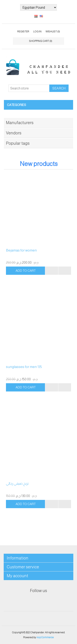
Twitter (39, 601)
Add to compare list (52, 271)
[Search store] (29, 88)
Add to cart (26, 271)
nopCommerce (45, 637)
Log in (37, 32)
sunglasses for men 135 (24, 367)
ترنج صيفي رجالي (17, 484)
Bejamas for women (21, 250)
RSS (48, 601)
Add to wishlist (65, 271)
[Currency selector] (38, 7)
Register (23, 32)
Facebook (29, 601)
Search (59, 88)
